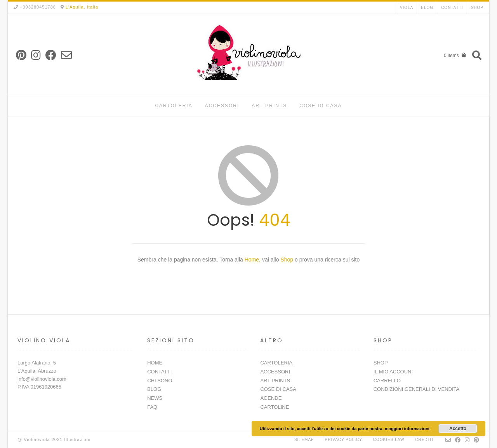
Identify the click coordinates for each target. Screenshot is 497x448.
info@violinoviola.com (42, 379)
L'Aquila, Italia (82, 7)
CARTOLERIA (174, 106)
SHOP (477, 8)
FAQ (152, 407)
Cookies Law (389, 440)
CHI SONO (160, 381)
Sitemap (304, 440)
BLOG (427, 8)
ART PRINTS (269, 106)
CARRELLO (387, 381)
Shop (288, 260)
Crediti (424, 440)
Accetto (458, 429)
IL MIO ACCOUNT (394, 372)
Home (252, 260)
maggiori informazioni (407, 429)
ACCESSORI (222, 106)
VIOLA (407, 8)
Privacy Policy (344, 440)
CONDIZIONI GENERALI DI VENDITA (417, 389)
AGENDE (271, 398)
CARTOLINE (275, 407)
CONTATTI (452, 8)
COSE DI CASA (321, 106)
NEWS (155, 398)
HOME (155, 363)
